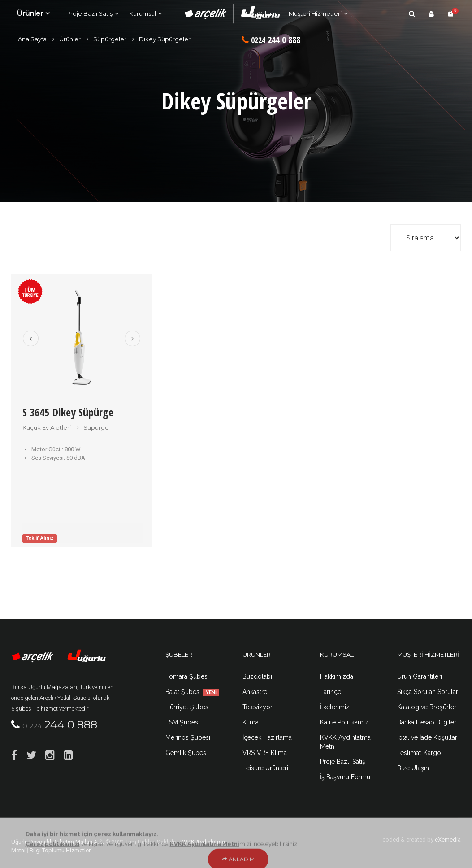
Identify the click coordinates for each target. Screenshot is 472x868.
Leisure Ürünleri (265, 768)
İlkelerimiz (335, 707)
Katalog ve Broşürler (427, 707)
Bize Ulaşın (413, 768)
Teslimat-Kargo (419, 753)
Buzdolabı (257, 676)
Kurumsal (143, 13)
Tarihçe (331, 692)
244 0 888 (271, 40)
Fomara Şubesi (187, 676)
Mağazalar (257, 13)
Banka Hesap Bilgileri (427, 722)
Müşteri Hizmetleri (315, 13)
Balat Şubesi (192, 692)
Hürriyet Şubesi (188, 707)
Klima (251, 722)
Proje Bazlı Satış (89, 13)
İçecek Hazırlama (267, 737)
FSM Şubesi (182, 722)
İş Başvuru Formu (345, 777)
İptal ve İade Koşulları (428, 737)
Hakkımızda (337, 676)
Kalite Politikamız (344, 722)
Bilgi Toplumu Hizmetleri (61, 850)
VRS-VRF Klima (265, 753)
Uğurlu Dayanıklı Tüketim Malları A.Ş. (58, 842)
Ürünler (30, 13)
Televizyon (258, 707)
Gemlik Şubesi (186, 753)
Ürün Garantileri (420, 676)
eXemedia (448, 840)
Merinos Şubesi (188, 737)
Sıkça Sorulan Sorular (428, 692)
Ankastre (255, 692)
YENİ (211, 692)
